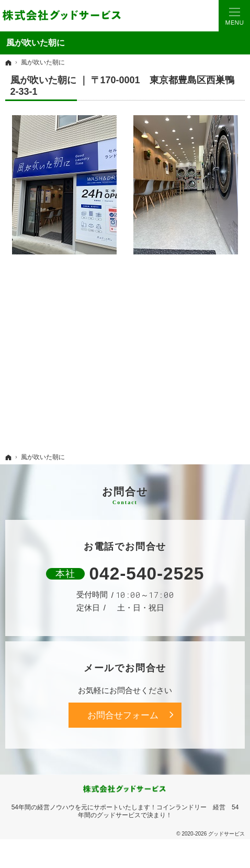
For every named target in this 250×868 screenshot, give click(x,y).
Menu (234, 16)
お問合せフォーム (123, 715)
